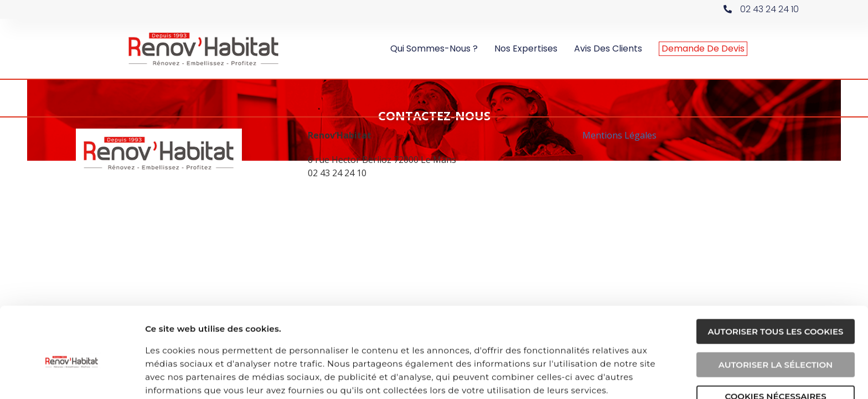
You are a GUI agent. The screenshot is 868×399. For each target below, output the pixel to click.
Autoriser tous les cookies (776, 283)
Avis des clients (608, 48)
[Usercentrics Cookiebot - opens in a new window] (72, 377)
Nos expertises (526, 48)
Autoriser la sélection (776, 316)
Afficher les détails (630, 377)
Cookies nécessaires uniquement (775, 352)
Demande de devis (703, 48)
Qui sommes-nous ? (434, 48)
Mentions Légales (619, 134)
